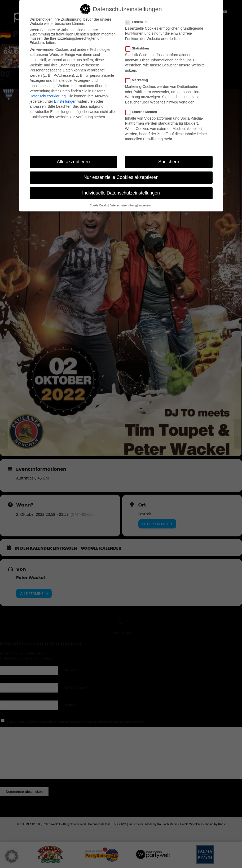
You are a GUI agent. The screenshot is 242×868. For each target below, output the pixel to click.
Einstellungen (65, 101)
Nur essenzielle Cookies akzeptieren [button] (121, 177)
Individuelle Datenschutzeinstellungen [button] (121, 193)
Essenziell (139, 22)
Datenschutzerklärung (48, 96)
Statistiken (139, 48)
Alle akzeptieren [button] (73, 162)
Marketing (139, 80)
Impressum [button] (145, 205)
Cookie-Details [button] (99, 205)
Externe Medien (143, 112)
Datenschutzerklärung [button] (123, 205)
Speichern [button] (169, 162)
